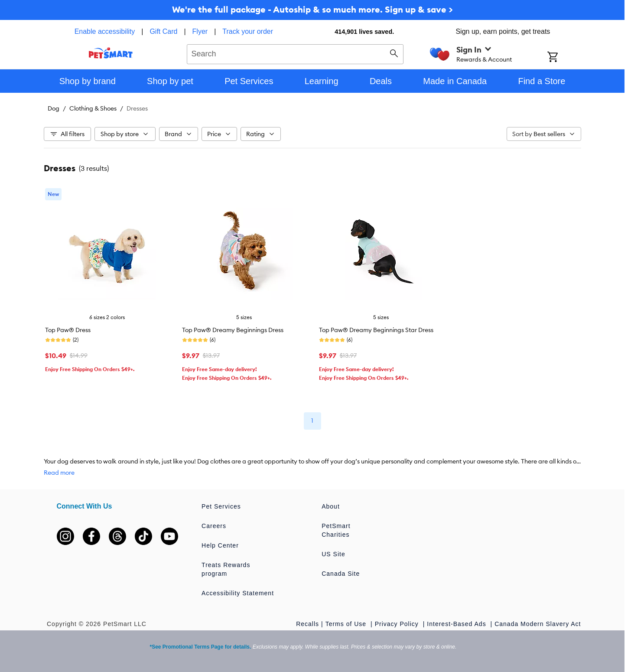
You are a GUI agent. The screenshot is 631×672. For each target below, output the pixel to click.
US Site (333, 554)
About (331, 506)
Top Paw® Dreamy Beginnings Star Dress (376, 330)
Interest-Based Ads (457, 624)
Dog (54, 108)
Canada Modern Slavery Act (538, 624)
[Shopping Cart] (564, 58)
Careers (214, 526)
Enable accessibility (105, 31)
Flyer (200, 31)
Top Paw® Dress (68, 330)
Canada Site (341, 574)
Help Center (220, 545)
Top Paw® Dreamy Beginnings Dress (233, 330)
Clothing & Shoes (93, 108)
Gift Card (163, 31)
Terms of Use (347, 624)
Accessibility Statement (238, 593)
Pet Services (221, 506)
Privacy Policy (398, 624)
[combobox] (295, 53)
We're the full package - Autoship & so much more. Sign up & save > (312, 9)
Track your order (248, 31)
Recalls (307, 624)
